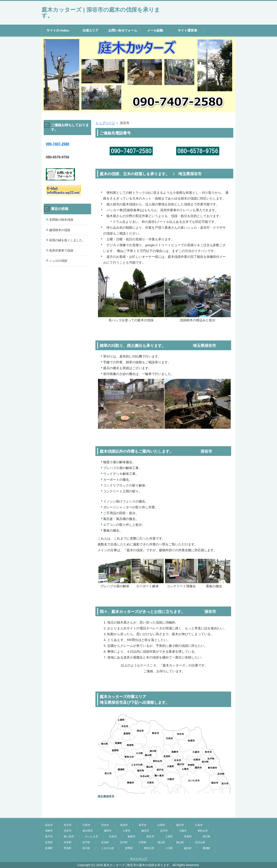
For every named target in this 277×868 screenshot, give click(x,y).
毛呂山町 (200, 842)
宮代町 (124, 842)
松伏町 (105, 842)
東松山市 (203, 831)
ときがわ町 (108, 848)
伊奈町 (68, 842)
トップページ (105, 123)
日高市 (113, 836)
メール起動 (155, 30)
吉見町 (49, 842)
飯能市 (132, 836)
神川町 (86, 848)
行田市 (86, 825)
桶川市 (180, 825)
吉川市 (164, 831)
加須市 (124, 825)
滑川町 (207, 836)
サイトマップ (138, 859)
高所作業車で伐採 (61, 250)
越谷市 (145, 831)
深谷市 (49, 825)
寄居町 (68, 848)
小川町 (169, 848)
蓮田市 (108, 831)
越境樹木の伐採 (60, 230)
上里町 (169, 836)
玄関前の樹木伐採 (61, 220)
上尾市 (126, 831)
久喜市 (199, 825)
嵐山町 (180, 842)
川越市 (183, 831)
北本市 (68, 831)
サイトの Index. (58, 30)
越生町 (188, 848)
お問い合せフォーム (123, 30)
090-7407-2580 (58, 144)
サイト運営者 (187, 30)
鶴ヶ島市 (69, 836)
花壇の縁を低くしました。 (67, 240)
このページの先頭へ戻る (223, 815)
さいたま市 (92, 836)
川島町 (143, 842)
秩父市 (150, 836)
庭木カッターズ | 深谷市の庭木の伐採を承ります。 (101, 13)
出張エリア (91, 30)
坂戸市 (49, 836)
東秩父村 (149, 848)
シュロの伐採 (58, 261)
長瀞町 (49, 848)
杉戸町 (86, 842)
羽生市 (105, 825)
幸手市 (143, 825)
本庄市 (68, 825)
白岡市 (161, 825)
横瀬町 (207, 848)
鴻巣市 (49, 831)
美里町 (188, 836)
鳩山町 (161, 842)
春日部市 (88, 831)
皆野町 (129, 848)
